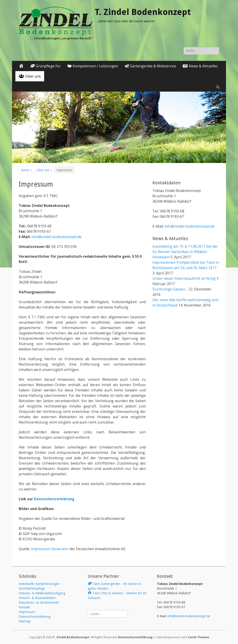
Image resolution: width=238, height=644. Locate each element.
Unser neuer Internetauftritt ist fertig (184, 278)
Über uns (44, 170)
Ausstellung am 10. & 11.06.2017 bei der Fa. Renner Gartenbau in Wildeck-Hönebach (185, 252)
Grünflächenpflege (32, 588)
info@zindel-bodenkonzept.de (56, 237)
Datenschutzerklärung (54, 499)
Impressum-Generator (50, 549)
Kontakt (24, 607)
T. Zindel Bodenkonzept (143, 12)
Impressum (27, 612)
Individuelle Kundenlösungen (39, 584)
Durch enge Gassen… (170, 289)
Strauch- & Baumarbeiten (37, 598)
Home (26, 170)
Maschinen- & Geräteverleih (39, 602)
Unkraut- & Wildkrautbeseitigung (42, 593)
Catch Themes (198, 637)
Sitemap (25, 621)
